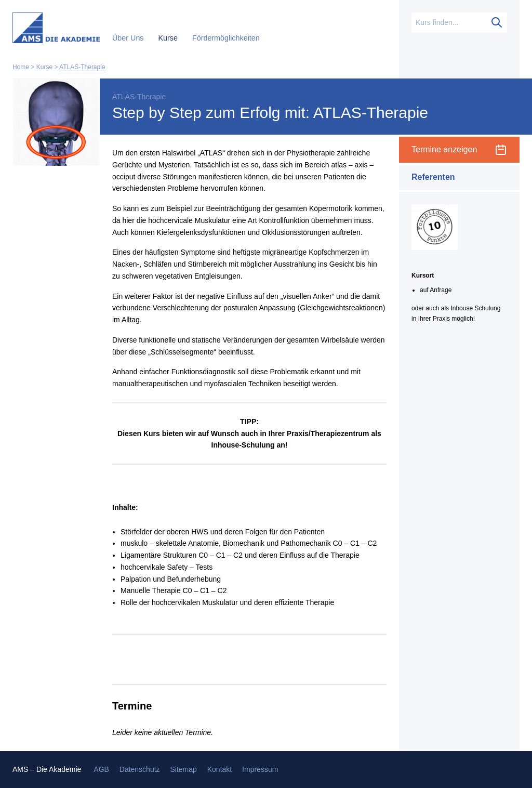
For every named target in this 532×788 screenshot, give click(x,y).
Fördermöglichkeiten (226, 38)
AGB (101, 769)
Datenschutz (140, 769)
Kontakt (220, 769)
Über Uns (129, 38)
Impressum (260, 769)
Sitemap (183, 769)
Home (21, 67)
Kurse (169, 38)
